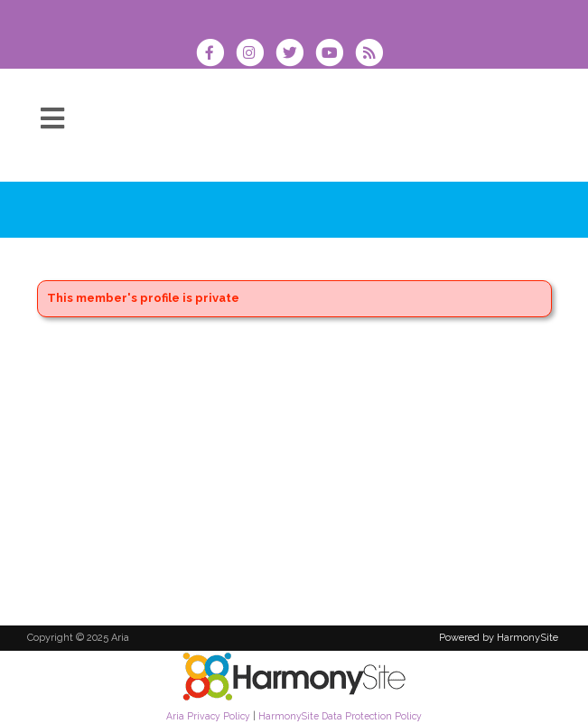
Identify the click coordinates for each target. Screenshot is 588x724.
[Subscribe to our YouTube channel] (335, 55)
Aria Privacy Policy (208, 716)
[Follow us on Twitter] (295, 55)
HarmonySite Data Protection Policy (340, 716)
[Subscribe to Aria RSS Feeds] (373, 55)
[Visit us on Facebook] (216, 55)
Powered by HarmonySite (499, 638)
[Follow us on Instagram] (256, 55)
